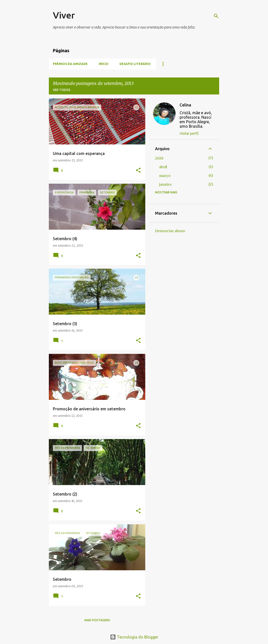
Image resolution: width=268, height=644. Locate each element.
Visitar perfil (189, 133)
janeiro (165, 184)
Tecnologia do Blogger (134, 637)
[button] (138, 171)
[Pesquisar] (216, 16)
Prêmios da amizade (70, 64)
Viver (64, 15)
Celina (185, 105)
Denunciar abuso (170, 231)
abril (163, 167)
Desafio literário (135, 64)
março (165, 176)
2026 (159, 158)
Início (104, 64)
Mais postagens (97, 620)
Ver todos (62, 90)
